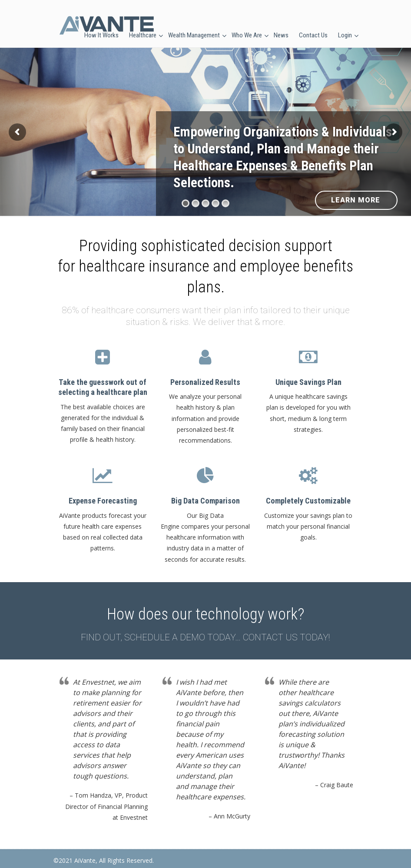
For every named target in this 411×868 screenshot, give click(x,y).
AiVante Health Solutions (107, 25)
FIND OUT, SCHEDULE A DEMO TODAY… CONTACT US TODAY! (205, 637)
